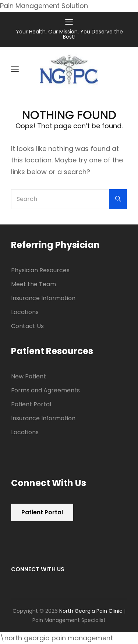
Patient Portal (31, 404)
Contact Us (27, 326)
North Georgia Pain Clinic (91, 611)
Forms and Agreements (45, 390)
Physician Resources (40, 270)
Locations (25, 312)
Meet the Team (33, 284)
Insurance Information (43, 298)
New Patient (29, 376)
